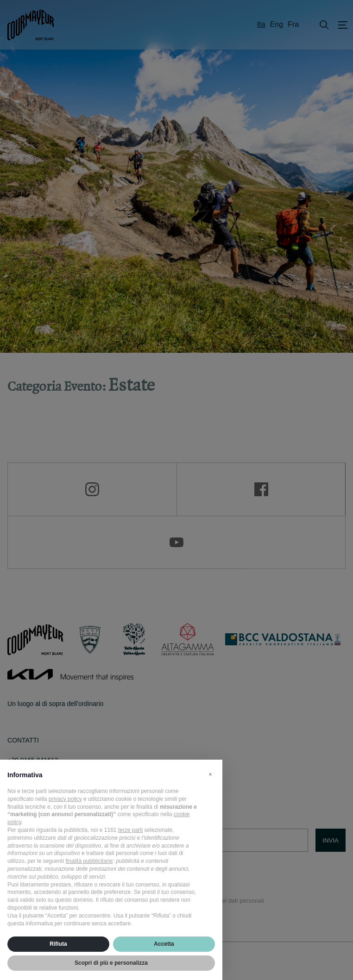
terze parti (130, 830)
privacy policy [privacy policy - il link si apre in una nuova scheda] (65, 799)
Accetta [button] (164, 944)
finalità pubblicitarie (89, 861)
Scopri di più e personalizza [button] (111, 963)
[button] (210, 774)
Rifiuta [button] (58, 944)
